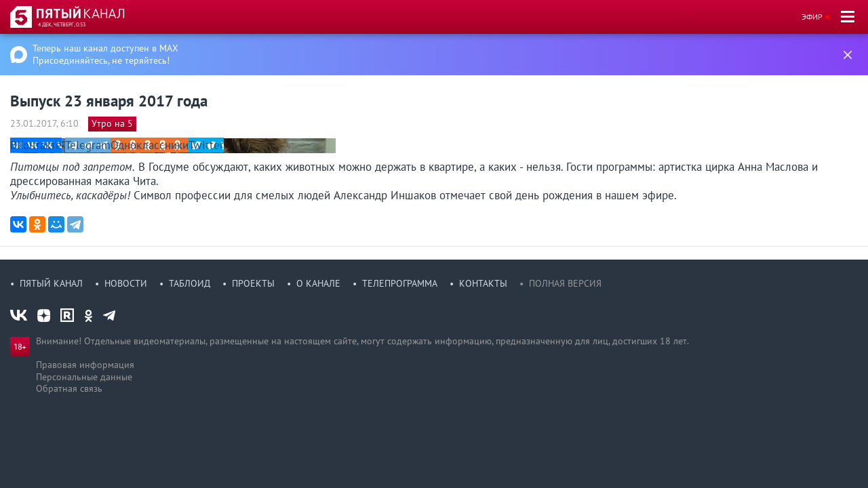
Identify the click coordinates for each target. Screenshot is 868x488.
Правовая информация (85, 365)
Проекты (253, 283)
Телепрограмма (400, 283)
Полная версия (565, 283)
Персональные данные (84, 377)
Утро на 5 (112, 123)
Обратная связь (69, 388)
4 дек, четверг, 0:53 (62, 24)
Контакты (483, 283)
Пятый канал (51, 283)
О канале (318, 283)
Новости (126, 283)
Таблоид (190, 283)
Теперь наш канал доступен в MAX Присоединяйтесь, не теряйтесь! (105, 54)
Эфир (812, 17)
